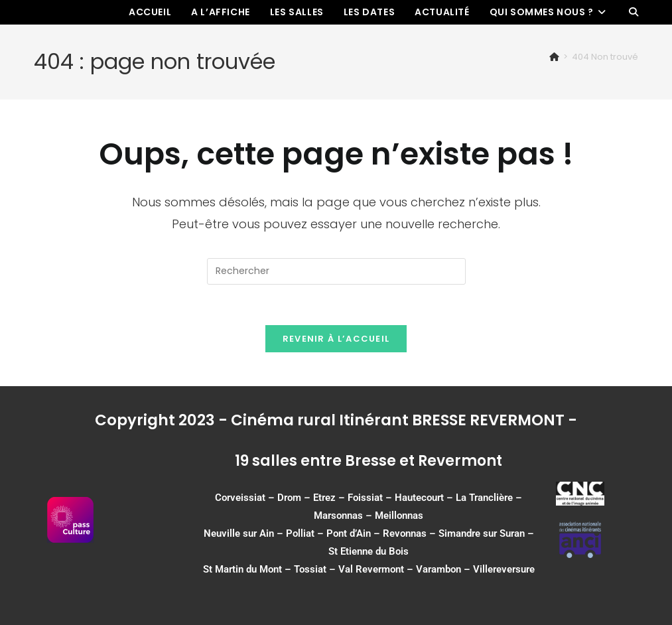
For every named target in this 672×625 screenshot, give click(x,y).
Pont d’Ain (349, 533)
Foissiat (365, 498)
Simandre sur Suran (482, 533)
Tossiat (310, 569)
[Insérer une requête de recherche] (336, 271)
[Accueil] (554, 57)
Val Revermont (371, 569)
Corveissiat (240, 498)
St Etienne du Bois (369, 551)
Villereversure (504, 569)
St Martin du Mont (242, 569)
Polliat (300, 533)
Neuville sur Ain (239, 533)
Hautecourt (419, 498)
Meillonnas (399, 516)
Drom (289, 498)
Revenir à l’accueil (336, 339)
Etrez (324, 498)
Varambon (438, 569)
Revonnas (405, 533)
